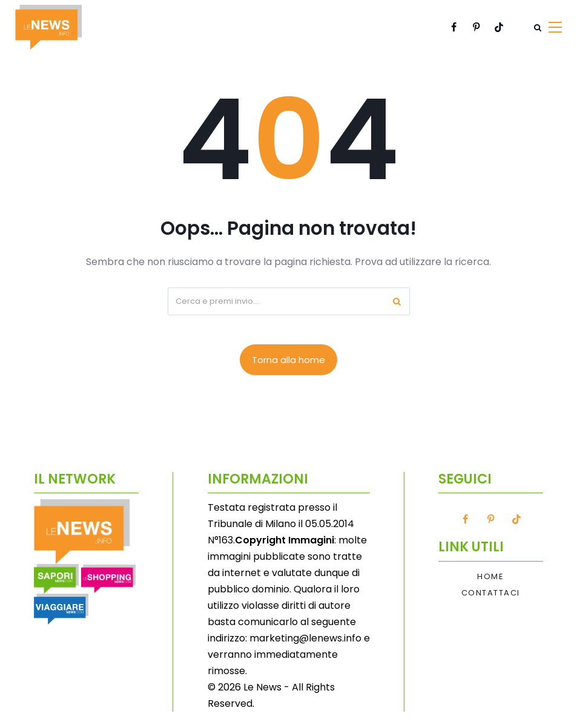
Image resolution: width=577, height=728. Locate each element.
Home (490, 577)
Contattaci (491, 593)
